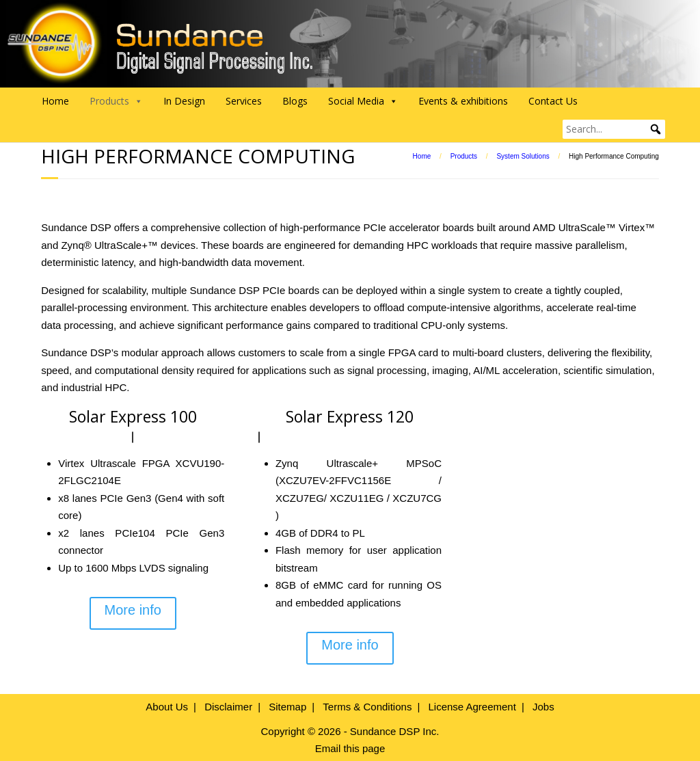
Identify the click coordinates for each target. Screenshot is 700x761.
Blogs (295, 101)
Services (244, 101)
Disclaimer (228, 707)
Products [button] (116, 101)
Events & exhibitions (463, 101)
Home (55, 101)
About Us (167, 707)
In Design (184, 101)
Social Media (363, 101)
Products (464, 156)
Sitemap (287, 707)
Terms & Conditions (367, 707)
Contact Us (553, 101)
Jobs (543, 707)
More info (133, 610)
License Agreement (472, 707)
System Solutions (523, 156)
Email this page (350, 748)
